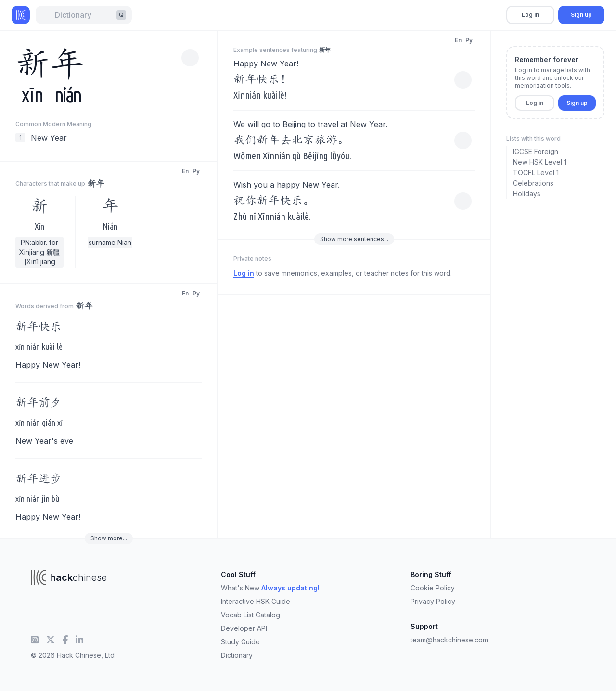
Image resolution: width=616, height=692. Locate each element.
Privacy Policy (433, 601)
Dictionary (237, 655)
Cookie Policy (433, 588)
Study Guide (240, 642)
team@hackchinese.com (449, 640)
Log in (530, 15)
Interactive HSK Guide (256, 601)
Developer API (244, 628)
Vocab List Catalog (250, 615)
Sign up (581, 15)
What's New (270, 588)
